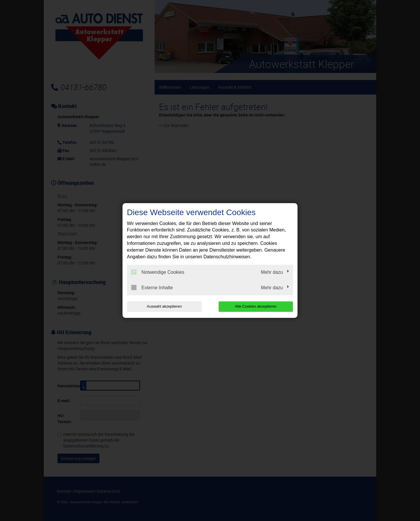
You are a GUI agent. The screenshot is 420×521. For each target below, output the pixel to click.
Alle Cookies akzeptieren (256, 306)
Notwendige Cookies (158, 272)
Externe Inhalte (152, 287)
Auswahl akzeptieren (164, 306)
